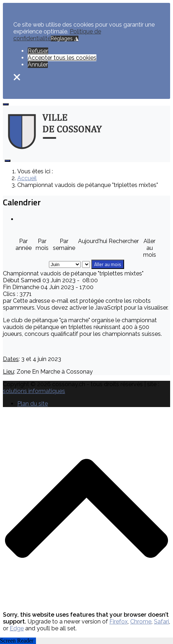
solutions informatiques (34, 391)
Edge (17, 628)
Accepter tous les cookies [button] (62, 58)
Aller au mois (108, 264)
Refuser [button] (38, 51)
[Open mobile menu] (6, 104)
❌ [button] (17, 77)
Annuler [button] (38, 65)
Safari (161, 622)
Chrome (141, 622)
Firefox (119, 622)
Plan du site (33, 404)
